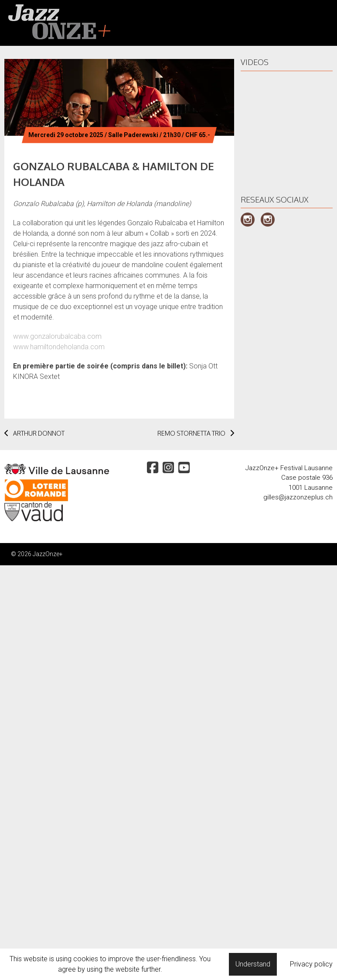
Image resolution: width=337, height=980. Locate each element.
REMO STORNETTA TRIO (196, 433)
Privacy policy (311, 964)
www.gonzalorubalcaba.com (57, 336)
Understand (253, 964)
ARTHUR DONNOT (34, 433)
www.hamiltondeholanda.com (59, 347)
